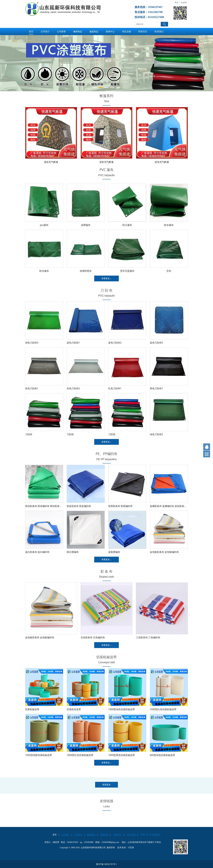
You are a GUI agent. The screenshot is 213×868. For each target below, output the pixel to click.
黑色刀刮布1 (156, 388)
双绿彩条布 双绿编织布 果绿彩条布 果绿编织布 (50, 506)
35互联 (131, 848)
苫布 (169, 271)
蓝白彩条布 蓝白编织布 (37, 552)
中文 (176, 2)
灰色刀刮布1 (32, 388)
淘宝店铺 (126, 31)
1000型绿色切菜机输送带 (122, 709)
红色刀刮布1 (115, 388)
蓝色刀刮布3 (156, 343)
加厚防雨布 (86, 271)
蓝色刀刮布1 (73, 343)
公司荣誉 (61, 31)
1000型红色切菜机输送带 (80, 755)
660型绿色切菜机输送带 (162, 755)
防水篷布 (169, 225)
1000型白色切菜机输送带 (163, 709)
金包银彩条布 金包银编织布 (164, 552)
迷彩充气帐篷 (51, 162)
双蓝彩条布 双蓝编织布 (79, 506)
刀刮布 (29, 434)
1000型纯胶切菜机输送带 (39, 755)
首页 (31, 31)
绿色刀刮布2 (156, 434)
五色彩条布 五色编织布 (93, 637)
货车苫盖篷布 (127, 271)
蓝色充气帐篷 (162, 162)
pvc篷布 (44, 225)
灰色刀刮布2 (73, 388)
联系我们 (159, 31)
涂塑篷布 (86, 225)
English (184, 2)
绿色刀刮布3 (32, 343)
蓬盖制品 (94, 31)
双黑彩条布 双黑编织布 (120, 506)
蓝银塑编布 (114, 552)
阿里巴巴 (143, 31)
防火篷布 (127, 225)
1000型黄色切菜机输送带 (122, 755)
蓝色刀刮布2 (115, 343)
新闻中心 (110, 31)
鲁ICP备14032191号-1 (107, 864)
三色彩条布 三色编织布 (148, 637)
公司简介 (45, 31)
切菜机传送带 (74, 709)
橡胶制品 (78, 31)
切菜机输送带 (32, 709)
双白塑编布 (73, 552)
